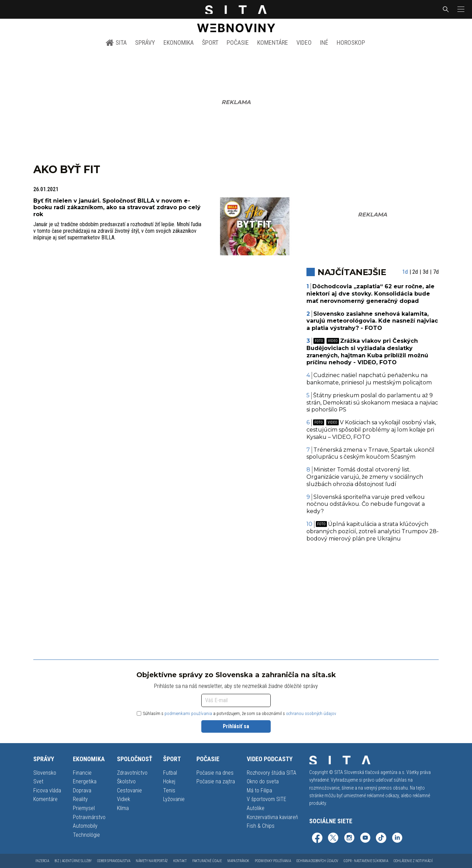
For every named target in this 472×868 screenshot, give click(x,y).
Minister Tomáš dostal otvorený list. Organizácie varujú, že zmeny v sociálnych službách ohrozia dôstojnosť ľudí (365, 477)
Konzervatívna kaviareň (272, 817)
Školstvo (126, 781)
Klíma (123, 808)
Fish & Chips (261, 826)
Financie (82, 773)
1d (405, 272)
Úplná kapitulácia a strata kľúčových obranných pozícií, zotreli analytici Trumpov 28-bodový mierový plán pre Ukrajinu (373, 531)
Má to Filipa (259, 790)
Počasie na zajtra (216, 781)
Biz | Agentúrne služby (73, 861)
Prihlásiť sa (236, 726)
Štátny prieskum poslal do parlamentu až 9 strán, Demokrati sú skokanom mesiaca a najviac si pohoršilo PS (372, 403)
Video (304, 42)
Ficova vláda (47, 790)
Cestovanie (129, 790)
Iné (324, 42)
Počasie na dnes (215, 773)
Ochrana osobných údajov (317, 861)
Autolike (256, 808)
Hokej (169, 781)
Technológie (86, 835)
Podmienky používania (273, 861)
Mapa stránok (238, 861)
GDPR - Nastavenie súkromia (366, 861)
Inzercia (42, 861)
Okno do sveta (263, 781)
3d (425, 272)
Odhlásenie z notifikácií (413, 861)
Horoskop (351, 42)
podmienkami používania (188, 713)
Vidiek (124, 799)
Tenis (169, 790)
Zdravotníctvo (132, 773)
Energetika (85, 781)
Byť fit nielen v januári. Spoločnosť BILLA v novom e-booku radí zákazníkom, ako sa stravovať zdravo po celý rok (117, 207)
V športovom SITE (267, 799)
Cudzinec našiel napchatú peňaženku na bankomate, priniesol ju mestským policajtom (369, 379)
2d (415, 272)
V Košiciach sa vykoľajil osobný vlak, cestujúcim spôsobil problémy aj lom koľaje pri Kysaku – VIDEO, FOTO (371, 430)
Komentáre (273, 42)
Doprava (82, 790)
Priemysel (84, 808)
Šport (210, 42)
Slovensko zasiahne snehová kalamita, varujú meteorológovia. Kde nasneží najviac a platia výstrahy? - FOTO (372, 321)
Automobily (85, 826)
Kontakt (180, 861)
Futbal (170, 773)
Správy (145, 42)
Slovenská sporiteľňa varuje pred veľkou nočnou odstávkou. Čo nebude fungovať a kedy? (366, 504)
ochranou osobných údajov (311, 713)
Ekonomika (179, 42)
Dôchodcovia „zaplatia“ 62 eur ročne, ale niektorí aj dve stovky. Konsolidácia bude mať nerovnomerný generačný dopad (371, 294)
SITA (116, 43)
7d (436, 272)
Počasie (238, 42)
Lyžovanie (174, 799)
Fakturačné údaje (207, 861)
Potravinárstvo (89, 817)
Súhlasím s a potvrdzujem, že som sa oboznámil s (237, 713)
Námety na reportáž (152, 861)
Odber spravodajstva (114, 861)
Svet (38, 781)
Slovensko (45, 773)
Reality (80, 799)
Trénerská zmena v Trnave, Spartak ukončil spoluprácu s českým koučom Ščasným (371, 453)
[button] (460, 9)
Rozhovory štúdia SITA (272, 773)
